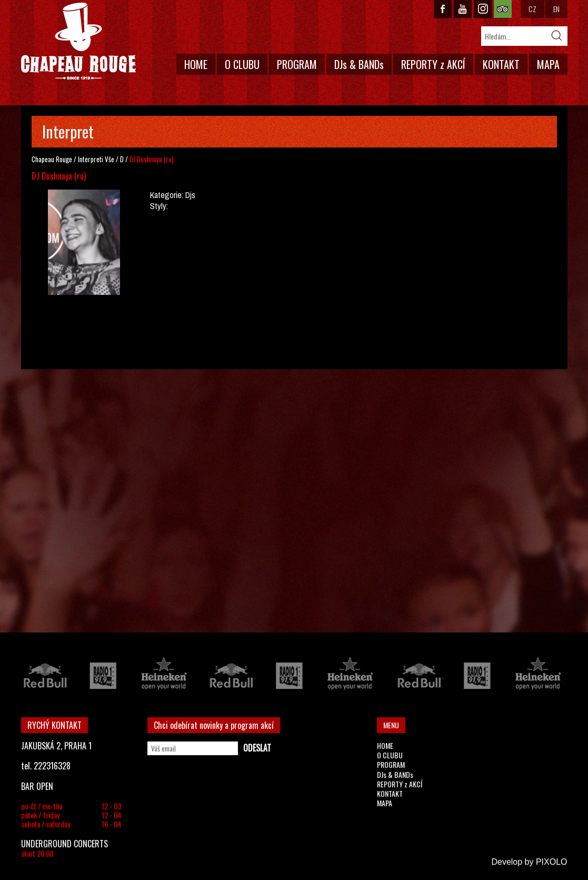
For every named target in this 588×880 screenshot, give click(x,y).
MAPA (548, 64)
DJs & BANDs (359, 64)
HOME (196, 64)
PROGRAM (297, 64)
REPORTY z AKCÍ (433, 64)
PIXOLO (552, 862)
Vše (109, 159)
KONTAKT (501, 64)
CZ (532, 9)
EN (556, 9)
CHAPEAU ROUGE (78, 41)
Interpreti (91, 159)
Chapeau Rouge (52, 159)
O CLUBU (242, 64)
